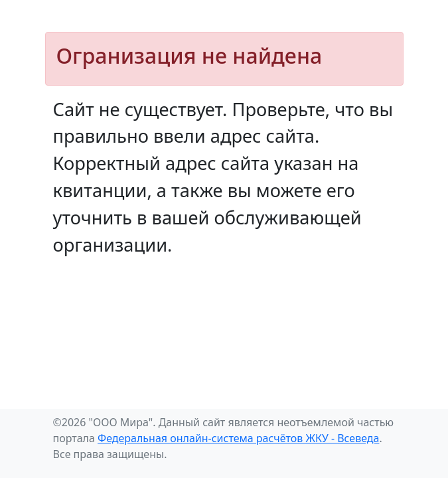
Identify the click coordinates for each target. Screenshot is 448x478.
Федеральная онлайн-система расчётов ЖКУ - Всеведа (238, 438)
